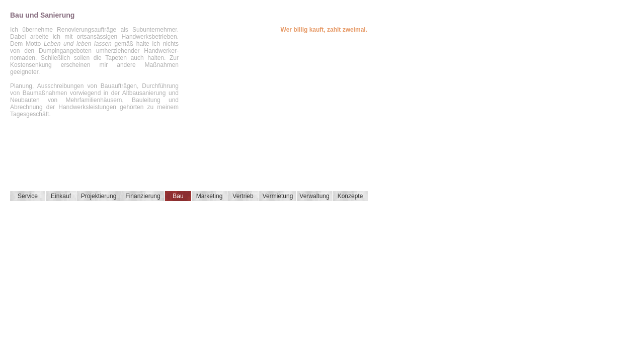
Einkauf (61, 196)
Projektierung (99, 196)
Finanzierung (143, 196)
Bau (178, 196)
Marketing (210, 196)
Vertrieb (243, 196)
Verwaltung (314, 196)
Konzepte (350, 196)
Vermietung (278, 196)
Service (28, 196)
